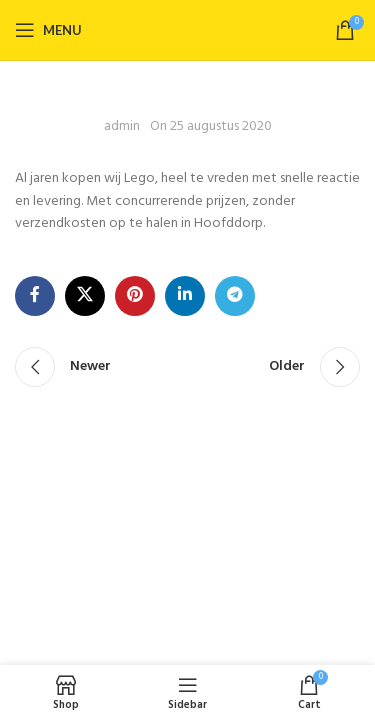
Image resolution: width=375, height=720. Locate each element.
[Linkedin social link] (185, 296)
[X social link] (85, 296)
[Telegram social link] (235, 296)
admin (122, 127)
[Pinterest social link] (135, 296)
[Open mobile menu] (48, 30)
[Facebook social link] (35, 296)
